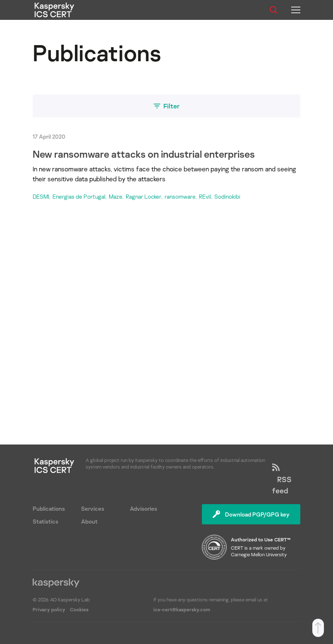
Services (93, 508)
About (89, 521)
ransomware (180, 196)
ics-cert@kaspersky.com (182, 609)
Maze (116, 196)
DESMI (41, 196)
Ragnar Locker (144, 196)
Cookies (79, 609)
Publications (49, 508)
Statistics (46, 521)
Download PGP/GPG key (251, 514)
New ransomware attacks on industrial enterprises (144, 154)
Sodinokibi (227, 196)
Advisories (144, 508)
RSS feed (282, 479)
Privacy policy (50, 609)
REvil (205, 196)
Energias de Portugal (79, 196)
